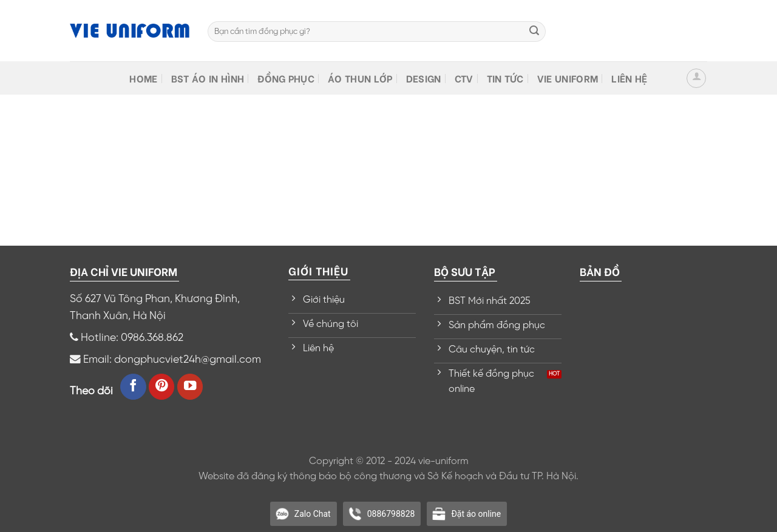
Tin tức (505, 78)
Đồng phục (286, 78)
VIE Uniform (568, 78)
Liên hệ (629, 78)
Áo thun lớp (360, 78)
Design (424, 78)
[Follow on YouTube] (190, 387)
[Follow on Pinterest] (162, 387)
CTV (464, 78)
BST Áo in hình (208, 78)
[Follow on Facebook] (133, 387)
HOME (143, 78)
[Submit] (534, 32)
